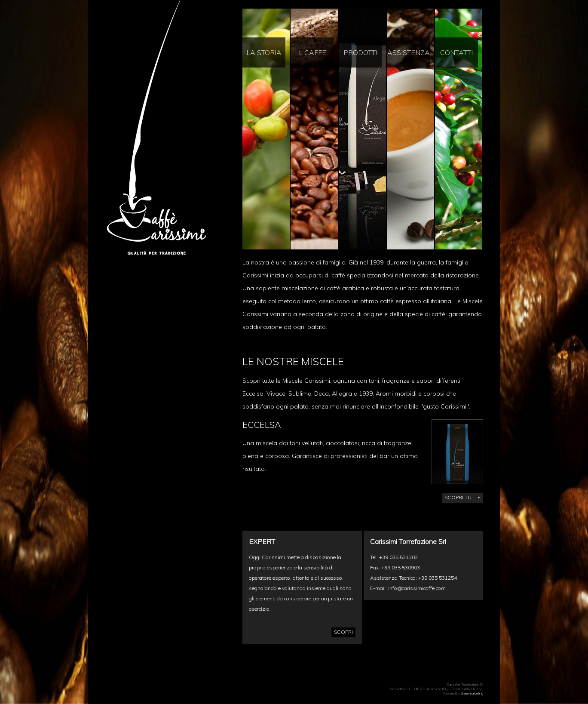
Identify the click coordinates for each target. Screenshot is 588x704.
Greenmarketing (472, 693)
